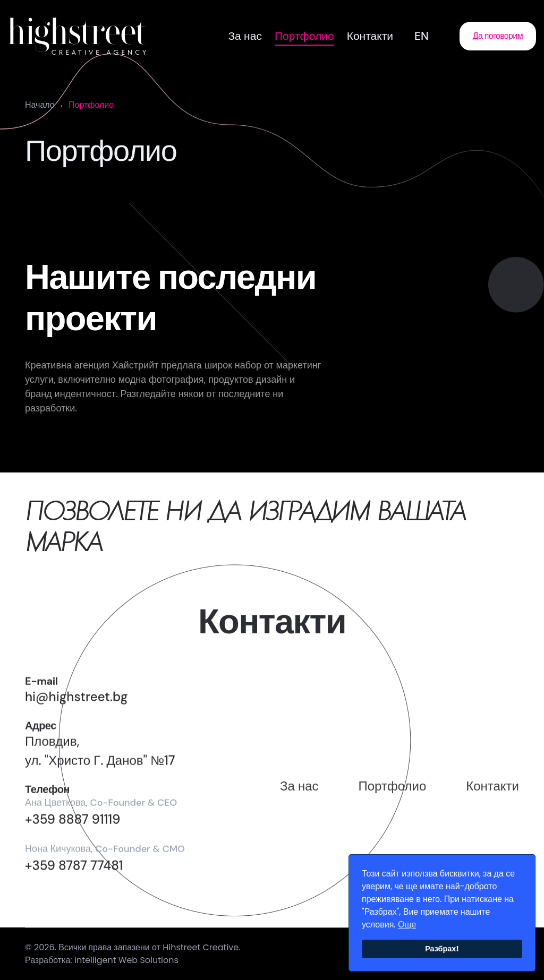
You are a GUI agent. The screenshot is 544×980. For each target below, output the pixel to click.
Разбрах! (442, 949)
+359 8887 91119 (73, 841)
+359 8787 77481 (74, 887)
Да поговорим (498, 36)
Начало (40, 105)
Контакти (370, 36)
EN (422, 36)
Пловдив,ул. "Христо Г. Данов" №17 (100, 773)
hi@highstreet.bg (76, 719)
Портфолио (304, 36)
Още (407, 925)
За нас (245, 36)
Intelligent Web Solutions (126, 964)
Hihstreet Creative (201, 952)
